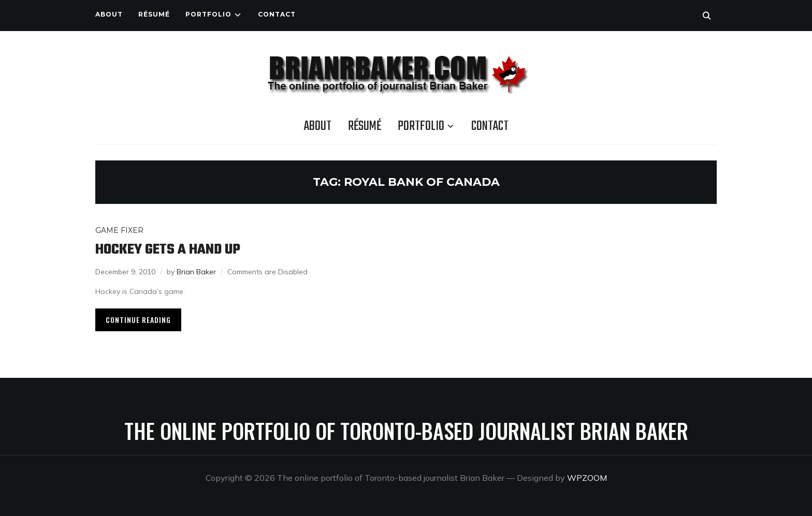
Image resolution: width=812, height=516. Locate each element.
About (109, 14)
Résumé (154, 14)
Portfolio (208, 14)
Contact (277, 14)
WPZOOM (587, 478)
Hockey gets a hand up (168, 250)
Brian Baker (196, 272)
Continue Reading (138, 320)
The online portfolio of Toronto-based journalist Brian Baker (406, 431)
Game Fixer (119, 230)
